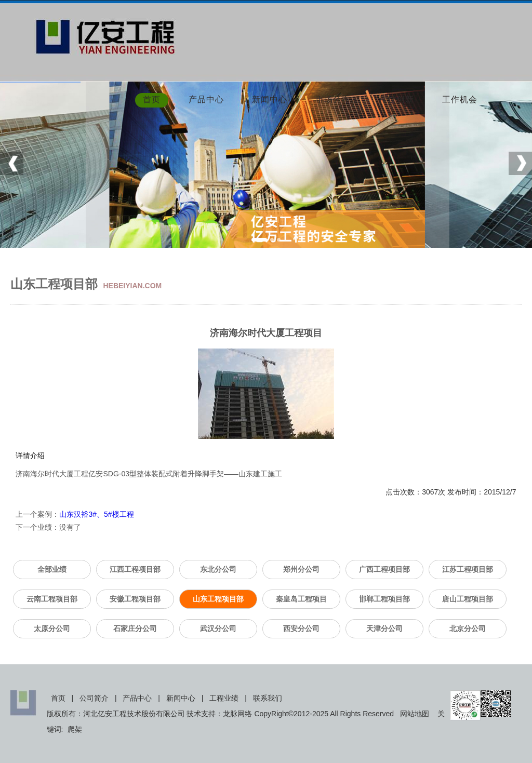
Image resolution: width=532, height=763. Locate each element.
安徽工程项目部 (135, 599)
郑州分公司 (301, 569)
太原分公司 (52, 628)
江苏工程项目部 (468, 569)
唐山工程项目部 (468, 599)
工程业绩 (224, 698)
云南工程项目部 (52, 599)
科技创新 (396, 100)
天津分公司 (384, 628)
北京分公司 (468, 628)
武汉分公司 (218, 628)
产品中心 (206, 100)
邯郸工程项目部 (384, 599)
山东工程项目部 (218, 599)
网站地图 (415, 714)
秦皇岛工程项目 (301, 599)
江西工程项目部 (135, 569)
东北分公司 (218, 569)
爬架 (75, 729)
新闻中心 (270, 100)
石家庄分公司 (135, 628)
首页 (152, 100)
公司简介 (94, 698)
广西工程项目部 (384, 569)
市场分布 (333, 100)
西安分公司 (301, 628)
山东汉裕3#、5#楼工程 (96, 514)
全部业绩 (52, 569)
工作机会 (460, 100)
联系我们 (268, 698)
